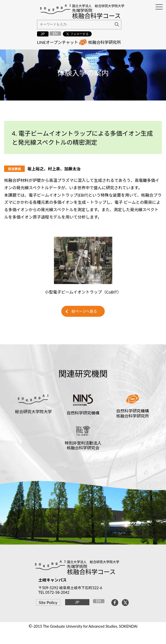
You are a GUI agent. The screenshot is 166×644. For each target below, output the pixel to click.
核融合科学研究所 (104, 42)
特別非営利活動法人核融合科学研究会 (83, 445)
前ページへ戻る (84, 311)
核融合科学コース (91, 572)
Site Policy (48, 602)
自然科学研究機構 (83, 413)
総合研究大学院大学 (33, 412)
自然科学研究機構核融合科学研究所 (133, 413)
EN (55, 34)
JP (43, 34)
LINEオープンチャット (58, 42)
